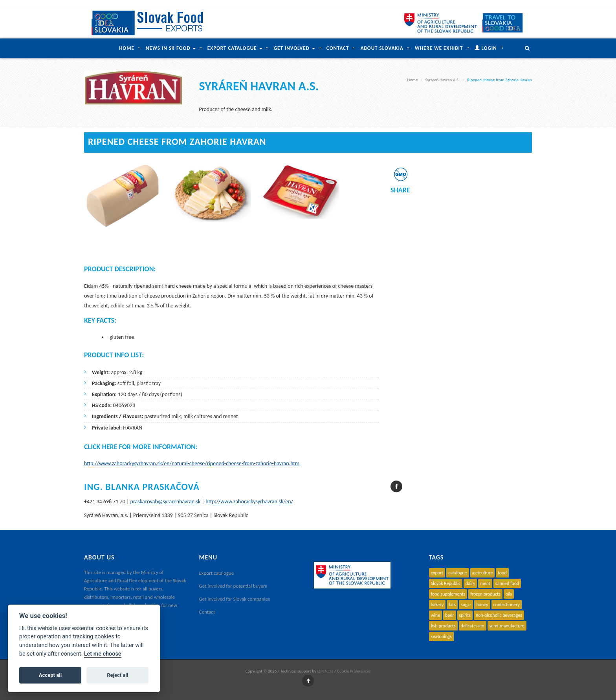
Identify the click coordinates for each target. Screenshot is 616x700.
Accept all (50, 675)
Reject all (117, 675)
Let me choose (103, 654)
